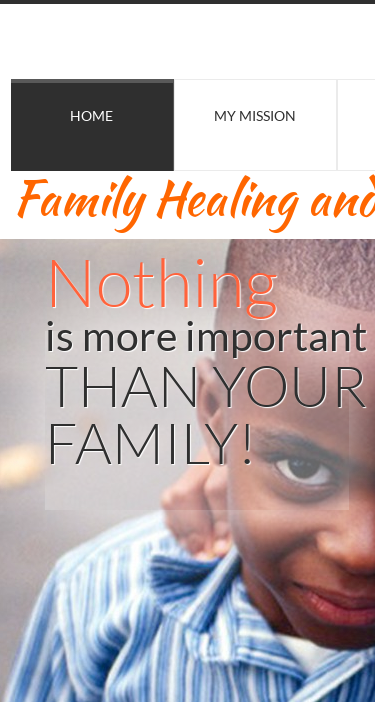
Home (91, 115)
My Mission (255, 115)
